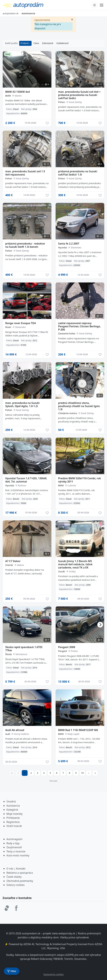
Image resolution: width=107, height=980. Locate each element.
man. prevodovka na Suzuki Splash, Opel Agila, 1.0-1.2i (22, 404)
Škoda (8, 654)
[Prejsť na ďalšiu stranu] (89, 773)
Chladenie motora (68, 413)
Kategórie (12, 810)
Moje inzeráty (14, 814)
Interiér (9, 565)
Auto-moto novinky (18, 855)
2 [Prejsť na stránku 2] (31, 773)
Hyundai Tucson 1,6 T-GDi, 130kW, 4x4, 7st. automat (26, 480)
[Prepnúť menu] (102, 5)
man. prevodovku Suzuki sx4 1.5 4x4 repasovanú (25, 173)
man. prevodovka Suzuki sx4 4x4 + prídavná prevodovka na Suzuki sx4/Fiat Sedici (79, 95)
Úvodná (11, 801)
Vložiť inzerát (14, 826)
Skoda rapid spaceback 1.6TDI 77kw (24, 649)
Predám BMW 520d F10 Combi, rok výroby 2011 (80, 480)
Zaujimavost (14, 847)
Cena (36, 43)
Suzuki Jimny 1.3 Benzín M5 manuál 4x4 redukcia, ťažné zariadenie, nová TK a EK (75, 564)
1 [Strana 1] (25, 773)
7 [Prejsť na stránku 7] (63, 773)
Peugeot (63, 651)
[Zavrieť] (72, 19)
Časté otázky (14, 877)
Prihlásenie (13, 818)
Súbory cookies (16, 885)
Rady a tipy (13, 843)
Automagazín (14, 839)
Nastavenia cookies (54, 974)
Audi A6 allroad (15, 730)
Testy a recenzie (16, 851)
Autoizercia (13, 806)
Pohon (62, 102)
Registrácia (13, 822)
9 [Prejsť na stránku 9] (76, 773)
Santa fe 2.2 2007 (69, 244)
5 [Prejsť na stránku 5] (50, 773)
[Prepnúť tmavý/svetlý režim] (95, 5)
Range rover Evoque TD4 (21, 323)
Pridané (25, 43)
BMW (8, 96)
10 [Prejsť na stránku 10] (82, 773)
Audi (8, 734)
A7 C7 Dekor (13, 561)
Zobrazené (48, 43)
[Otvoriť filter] (12, 971)
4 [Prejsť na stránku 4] (44, 773)
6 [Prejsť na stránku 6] (57, 773)
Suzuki (62, 571)
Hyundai (63, 247)
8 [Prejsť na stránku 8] (70, 773)
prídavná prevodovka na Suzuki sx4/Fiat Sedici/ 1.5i (78, 173)
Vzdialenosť (62, 43)
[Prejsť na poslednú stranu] (95, 773)
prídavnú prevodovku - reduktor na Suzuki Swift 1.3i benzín (25, 245)
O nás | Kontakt (16, 869)
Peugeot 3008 (67, 647)
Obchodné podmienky (20, 881)
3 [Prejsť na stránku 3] (37, 773)
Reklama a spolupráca (20, 873)
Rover (8, 327)
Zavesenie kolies (67, 333)
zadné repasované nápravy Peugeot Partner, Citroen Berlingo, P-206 (79, 326)
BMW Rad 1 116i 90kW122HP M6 (78, 730)
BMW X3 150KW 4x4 (18, 92)
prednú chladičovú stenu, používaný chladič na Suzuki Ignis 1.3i (79, 406)
